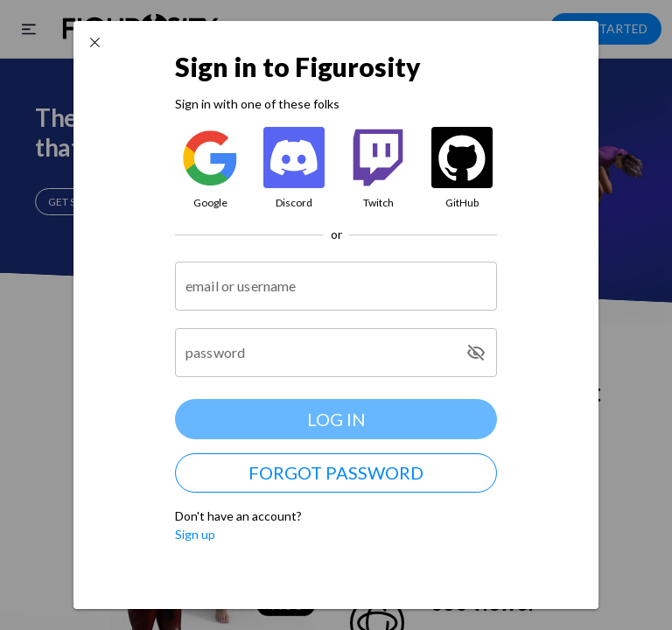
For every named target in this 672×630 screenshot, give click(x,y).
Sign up (195, 534)
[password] (319, 353)
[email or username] (336, 286)
